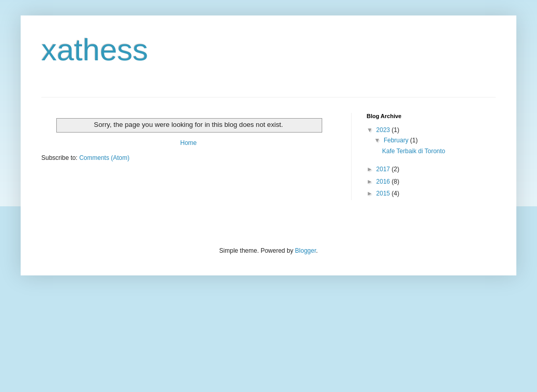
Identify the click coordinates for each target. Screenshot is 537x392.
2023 (384, 130)
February (397, 140)
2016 (384, 182)
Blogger (305, 251)
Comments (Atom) (104, 158)
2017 (384, 169)
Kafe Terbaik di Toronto (414, 151)
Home (188, 143)
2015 (384, 193)
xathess (95, 50)
